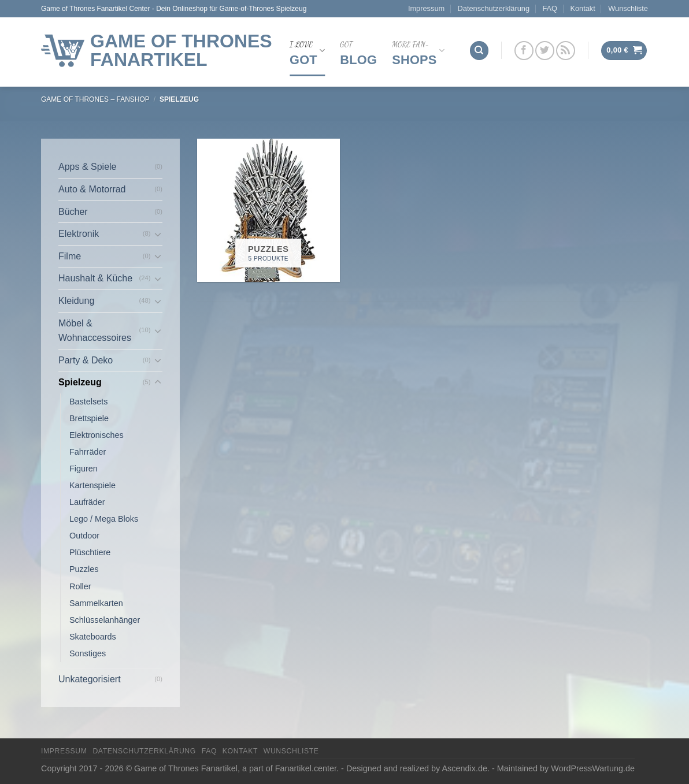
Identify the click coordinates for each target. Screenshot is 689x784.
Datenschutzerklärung (494, 8)
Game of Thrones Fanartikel (181, 50)
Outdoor (84, 536)
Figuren (84, 469)
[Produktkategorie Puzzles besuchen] (268, 210)
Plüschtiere (90, 552)
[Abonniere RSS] (566, 51)
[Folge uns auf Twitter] (545, 51)
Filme (70, 256)
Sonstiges (88, 653)
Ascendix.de (465, 768)
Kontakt (582, 8)
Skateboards (93, 637)
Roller (80, 586)
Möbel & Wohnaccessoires (95, 331)
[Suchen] (479, 51)
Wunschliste (628, 8)
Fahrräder (88, 452)
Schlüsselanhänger (105, 620)
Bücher (73, 212)
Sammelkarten (96, 603)
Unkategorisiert (90, 679)
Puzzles (84, 569)
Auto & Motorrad (92, 189)
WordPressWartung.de (593, 768)
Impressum (426, 8)
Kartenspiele (92, 485)
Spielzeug (80, 382)
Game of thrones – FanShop (95, 99)
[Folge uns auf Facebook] (524, 51)
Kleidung (76, 301)
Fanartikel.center (306, 768)
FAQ (550, 8)
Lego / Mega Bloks (104, 519)
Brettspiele (89, 418)
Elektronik (79, 234)
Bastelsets (88, 402)
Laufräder (87, 502)
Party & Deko (86, 360)
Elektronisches (97, 435)
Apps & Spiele (88, 167)
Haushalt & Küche (95, 278)
